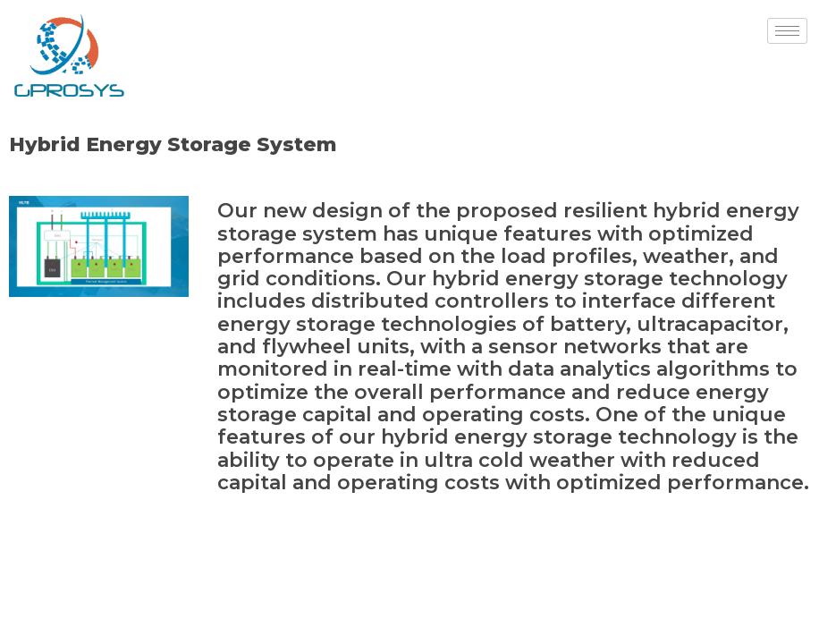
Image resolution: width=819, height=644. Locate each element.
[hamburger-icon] (787, 31)
